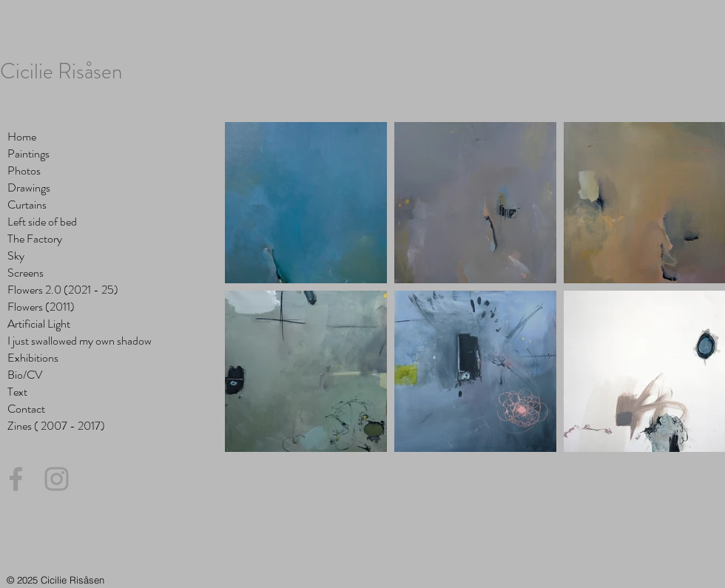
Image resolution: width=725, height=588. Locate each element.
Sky (16, 256)
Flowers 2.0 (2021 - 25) (63, 290)
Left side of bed (42, 222)
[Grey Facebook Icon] (16, 479)
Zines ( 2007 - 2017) (56, 426)
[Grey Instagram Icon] (57, 479)
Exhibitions (33, 358)
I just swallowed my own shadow (80, 341)
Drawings (29, 187)
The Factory (35, 239)
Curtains (27, 205)
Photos (24, 170)
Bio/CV (25, 375)
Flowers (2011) (41, 307)
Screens (26, 273)
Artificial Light (39, 324)
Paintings (28, 153)
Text (17, 392)
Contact (26, 409)
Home (22, 136)
